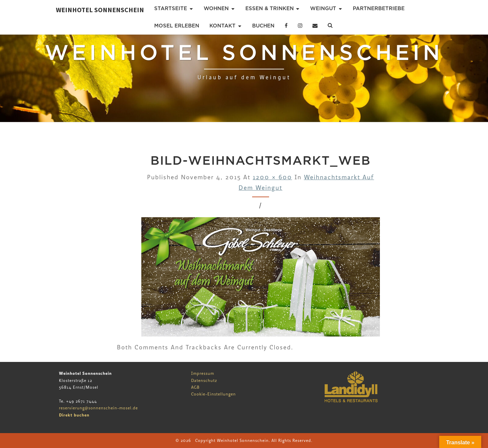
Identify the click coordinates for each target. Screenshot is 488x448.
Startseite (171, 8)
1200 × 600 (272, 177)
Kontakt (222, 26)
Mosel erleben (177, 26)
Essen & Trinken (270, 8)
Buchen (263, 26)
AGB (195, 387)
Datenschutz (204, 381)
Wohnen (216, 8)
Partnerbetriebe (379, 8)
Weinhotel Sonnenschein (100, 10)
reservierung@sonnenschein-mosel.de (98, 408)
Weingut (323, 8)
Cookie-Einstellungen (213, 394)
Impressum (203, 373)
